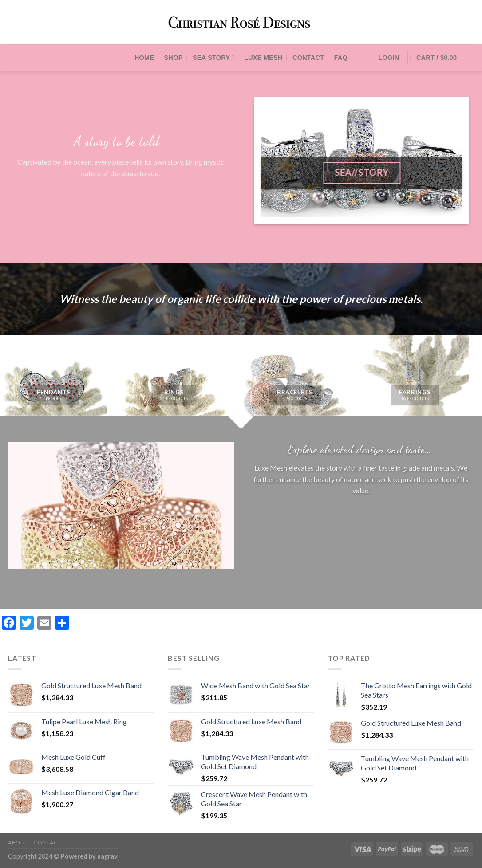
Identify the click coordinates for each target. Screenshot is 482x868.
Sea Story (213, 58)
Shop (174, 58)
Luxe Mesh (263, 58)
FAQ (341, 58)
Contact (308, 58)
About (18, 842)
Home (144, 58)
